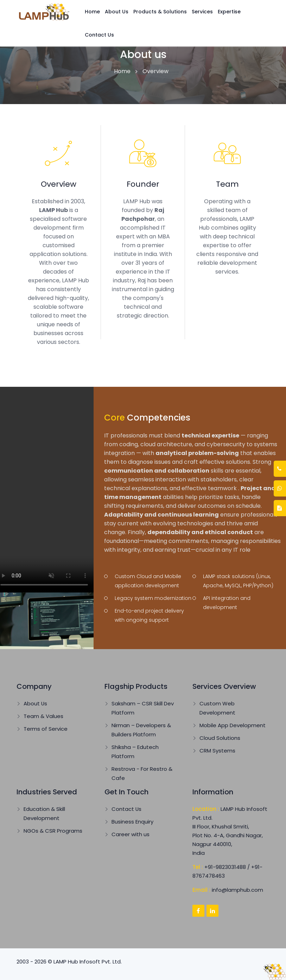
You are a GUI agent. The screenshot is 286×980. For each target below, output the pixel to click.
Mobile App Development (233, 725)
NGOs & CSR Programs (53, 831)
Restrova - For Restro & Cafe (142, 773)
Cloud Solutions (220, 738)
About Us (117, 12)
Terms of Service (46, 729)
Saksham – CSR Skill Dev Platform (143, 708)
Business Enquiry (132, 822)
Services (202, 12)
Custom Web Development (217, 708)
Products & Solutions (160, 12)
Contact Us (99, 35)
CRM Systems (217, 751)
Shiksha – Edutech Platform (135, 752)
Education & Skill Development (44, 814)
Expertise (229, 12)
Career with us (131, 834)
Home (92, 12)
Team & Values (43, 716)
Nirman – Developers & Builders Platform (141, 730)
